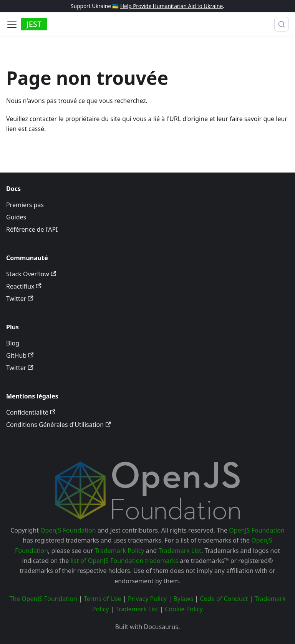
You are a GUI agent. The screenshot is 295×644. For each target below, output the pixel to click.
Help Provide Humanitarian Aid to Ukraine (172, 6)
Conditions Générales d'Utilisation (58, 425)
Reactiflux (24, 286)
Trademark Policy (120, 551)
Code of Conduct (224, 599)
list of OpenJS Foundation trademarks (124, 561)
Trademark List (180, 551)
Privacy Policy (147, 599)
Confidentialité (31, 412)
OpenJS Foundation (68, 530)
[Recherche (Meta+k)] (282, 24)
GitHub (20, 355)
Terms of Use (103, 599)
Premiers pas (25, 205)
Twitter (20, 299)
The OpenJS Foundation (43, 599)
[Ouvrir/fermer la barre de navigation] (12, 24)
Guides (16, 217)
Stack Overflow (31, 274)
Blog (13, 343)
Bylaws (183, 599)
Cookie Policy (184, 609)
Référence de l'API (32, 229)
